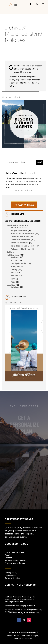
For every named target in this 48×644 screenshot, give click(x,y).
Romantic (15, 276)
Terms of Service (12, 578)
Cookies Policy (11, 575)
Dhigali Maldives (19, 230)
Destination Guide (16, 225)
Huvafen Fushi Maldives (22, 234)
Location (11, 285)
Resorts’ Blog (24, 205)
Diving (14, 260)
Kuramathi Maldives (20, 240)
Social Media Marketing (14, 606)
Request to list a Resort (15, 560)
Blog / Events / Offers (14, 552)
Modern (14, 273)
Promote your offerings (15, 563)
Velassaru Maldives (20, 249)
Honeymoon (16, 267)
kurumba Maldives (20, 243)
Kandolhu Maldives (20, 237)
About (7, 555)
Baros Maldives (18, 227)
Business (15, 257)
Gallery (10, 252)
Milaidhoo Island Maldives (24, 246)
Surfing (14, 279)
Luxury (14, 270)
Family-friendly (18, 263)
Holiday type (13, 255)
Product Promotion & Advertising (18, 610)
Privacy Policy (11, 573)
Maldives (15, 287)
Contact (8, 558)
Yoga (13, 282)
